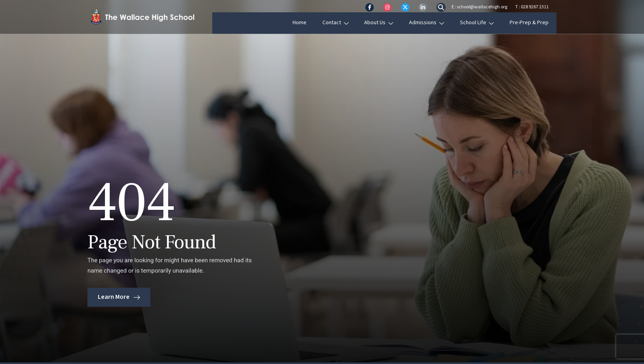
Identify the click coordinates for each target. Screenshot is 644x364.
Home (309, 23)
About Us (388, 23)
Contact (345, 23)
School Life (485, 23)
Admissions (435, 23)
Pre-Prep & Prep (537, 23)
